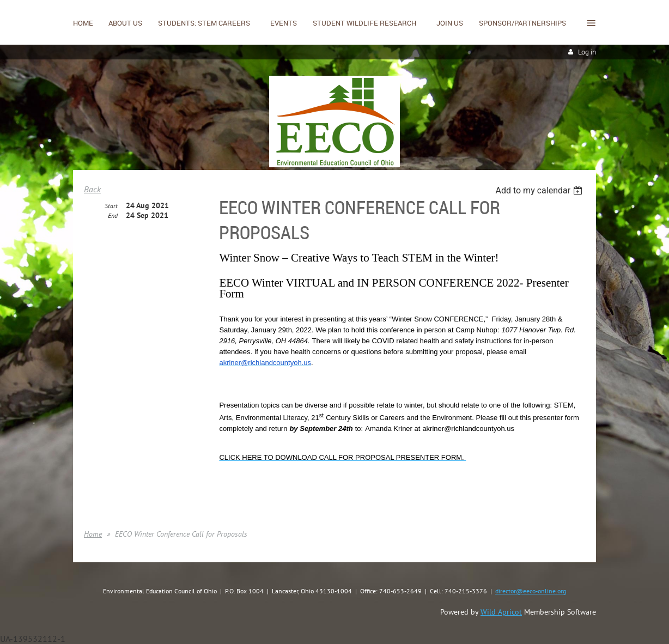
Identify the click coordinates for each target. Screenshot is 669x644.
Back (92, 189)
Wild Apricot (501, 612)
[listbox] (540, 190)
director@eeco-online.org (531, 591)
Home (93, 534)
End (113, 215)
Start (111, 206)
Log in (587, 52)
